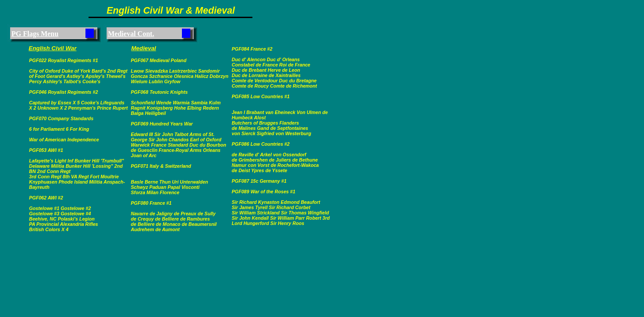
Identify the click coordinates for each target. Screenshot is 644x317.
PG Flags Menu (35, 34)
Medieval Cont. (131, 34)
